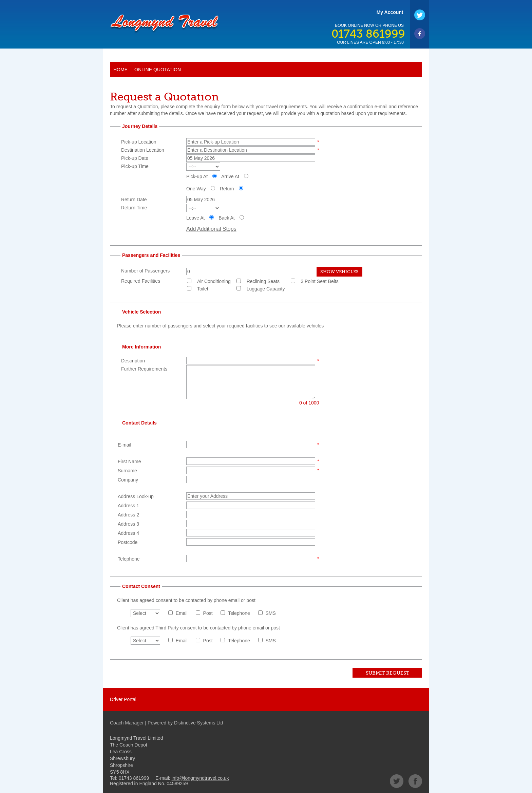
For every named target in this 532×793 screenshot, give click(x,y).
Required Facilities (141, 281)
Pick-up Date (135, 158)
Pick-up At (197, 176)
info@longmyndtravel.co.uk (200, 778)
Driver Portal (123, 699)
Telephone (239, 613)
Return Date (134, 200)
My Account (390, 12)
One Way (196, 189)
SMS (271, 613)
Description (133, 361)
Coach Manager (127, 723)
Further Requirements (144, 369)
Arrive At (230, 176)
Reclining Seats (263, 281)
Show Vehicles (339, 272)
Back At (226, 218)
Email (182, 613)
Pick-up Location (139, 142)
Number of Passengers (145, 271)
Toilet (203, 289)
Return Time (134, 208)
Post (208, 613)
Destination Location (143, 150)
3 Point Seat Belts (319, 281)
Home (120, 70)
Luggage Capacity (266, 289)
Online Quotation (158, 70)
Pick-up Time (135, 166)
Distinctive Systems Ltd (199, 723)
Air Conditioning (214, 281)
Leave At (196, 218)
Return (227, 189)
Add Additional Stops (211, 229)
